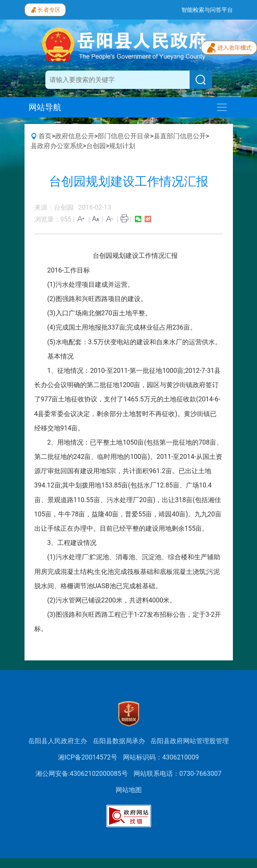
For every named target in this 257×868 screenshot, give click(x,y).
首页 (45, 136)
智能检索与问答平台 (207, 10)
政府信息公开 (75, 136)
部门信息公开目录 (124, 136)
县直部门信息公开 (180, 136)
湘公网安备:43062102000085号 (82, 774)
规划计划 (122, 146)
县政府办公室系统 (57, 146)
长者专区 (45, 9)
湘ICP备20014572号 (88, 757)
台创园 (96, 146)
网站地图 (129, 790)
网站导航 (45, 107)
